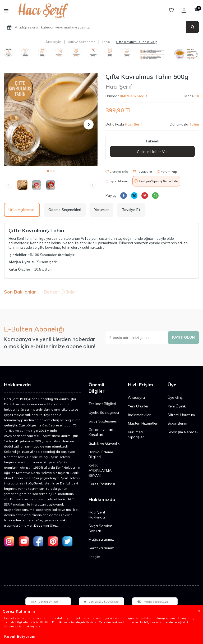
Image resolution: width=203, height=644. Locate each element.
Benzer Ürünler (60, 292)
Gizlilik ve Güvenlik (104, 443)
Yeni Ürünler (138, 406)
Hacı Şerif (119, 86)
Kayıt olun (183, 337)
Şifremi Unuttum (181, 415)
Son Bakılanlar (20, 292)
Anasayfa (53, 42)
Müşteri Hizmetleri (143, 423)
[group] (51, 119)
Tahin (106, 42)
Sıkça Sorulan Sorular (100, 528)
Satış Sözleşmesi (103, 421)
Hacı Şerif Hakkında (97, 515)
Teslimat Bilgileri (102, 404)
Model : (192, 96)
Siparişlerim (177, 423)
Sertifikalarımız (101, 548)
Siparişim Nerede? (183, 432)
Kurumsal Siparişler (136, 434)
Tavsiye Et (143, 172)
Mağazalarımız (101, 539)
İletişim (94, 557)
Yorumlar (101, 210)
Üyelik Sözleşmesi (104, 412)
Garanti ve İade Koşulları (102, 432)
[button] (48, 171)
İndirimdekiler (139, 415)
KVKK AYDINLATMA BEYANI (100, 470)
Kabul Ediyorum (20, 636)
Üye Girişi (176, 397)
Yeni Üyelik (177, 406)
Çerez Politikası (102, 484)
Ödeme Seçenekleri (65, 210)
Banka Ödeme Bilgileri (101, 455)
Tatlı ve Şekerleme (82, 42)
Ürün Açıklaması (22, 210)
